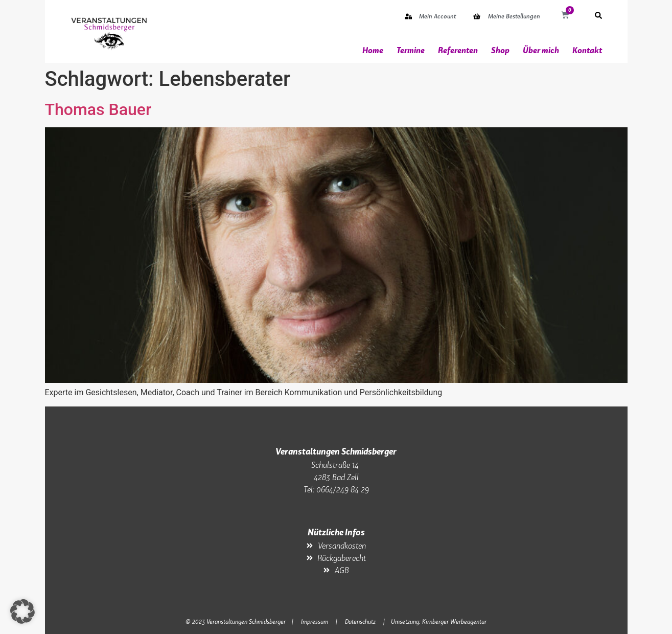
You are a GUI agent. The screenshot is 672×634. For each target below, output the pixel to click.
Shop (500, 50)
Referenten (458, 50)
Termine (411, 50)
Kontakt (587, 50)
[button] (22, 612)
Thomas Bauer (98, 109)
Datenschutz (360, 621)
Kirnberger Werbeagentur (454, 621)
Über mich (541, 50)
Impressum (315, 621)
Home (373, 50)
